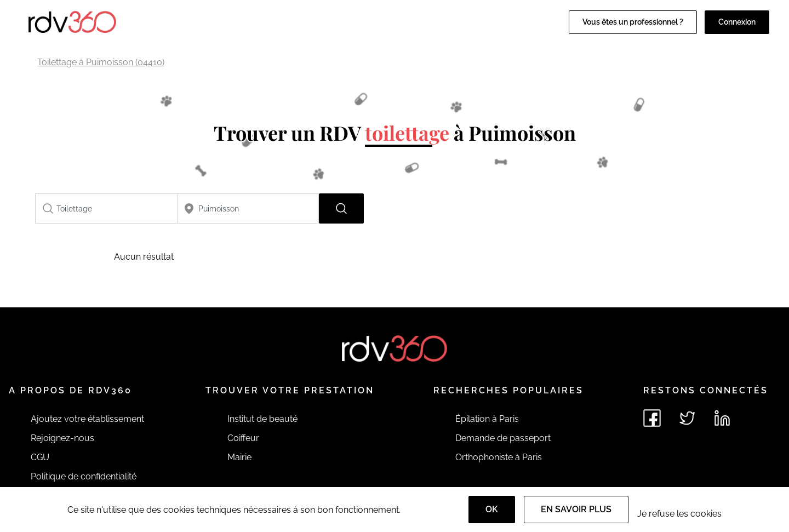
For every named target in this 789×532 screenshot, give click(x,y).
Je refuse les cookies (679, 514)
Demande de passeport (503, 438)
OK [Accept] (492, 509)
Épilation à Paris (487, 419)
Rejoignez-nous (62, 438)
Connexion (737, 22)
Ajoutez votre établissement (87, 419)
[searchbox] (106, 208)
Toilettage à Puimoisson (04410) (101, 62)
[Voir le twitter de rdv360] (687, 418)
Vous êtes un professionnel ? (633, 22)
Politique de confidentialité (84, 476)
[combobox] (106, 208)
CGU (40, 457)
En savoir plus (576, 509)
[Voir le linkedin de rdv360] (722, 418)
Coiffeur (243, 438)
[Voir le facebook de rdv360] (652, 418)
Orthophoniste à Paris (499, 457)
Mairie (239, 457)
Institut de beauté (262, 419)
